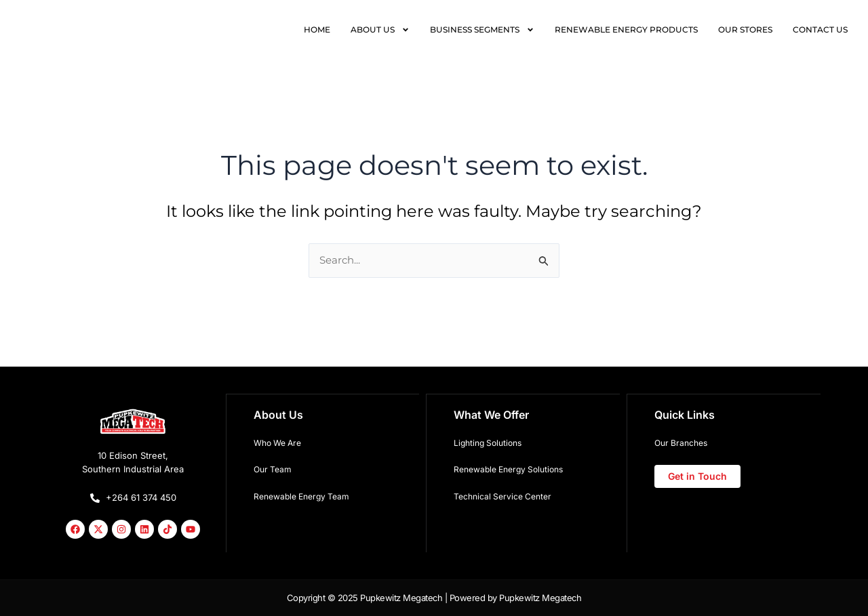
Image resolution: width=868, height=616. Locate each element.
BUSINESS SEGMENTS (482, 30)
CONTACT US (820, 29)
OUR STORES (745, 29)
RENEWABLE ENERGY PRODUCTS (626, 29)
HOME (317, 29)
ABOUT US (380, 30)
